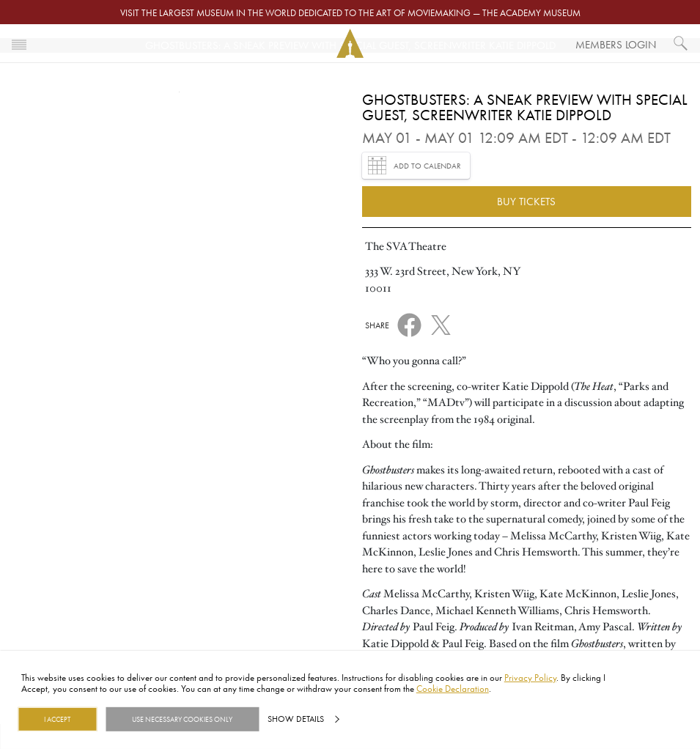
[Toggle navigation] (19, 43)
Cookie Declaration (453, 688)
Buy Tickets (526, 201)
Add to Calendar (415, 165)
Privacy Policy (530, 677)
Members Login (616, 44)
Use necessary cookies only (182, 719)
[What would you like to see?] (681, 43)
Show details (296, 719)
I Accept (57, 719)
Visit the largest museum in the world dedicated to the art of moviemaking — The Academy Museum (350, 12)
